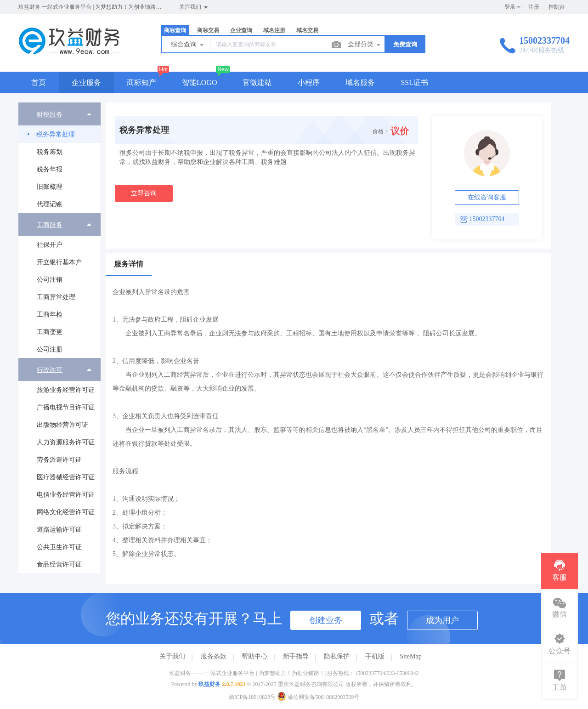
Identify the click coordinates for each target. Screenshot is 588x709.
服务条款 (214, 656)
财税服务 (50, 114)
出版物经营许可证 (62, 425)
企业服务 (86, 82)
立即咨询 (144, 193)
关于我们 (172, 656)
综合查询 (188, 45)
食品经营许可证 (59, 564)
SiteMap (410, 656)
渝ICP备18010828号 (252, 697)
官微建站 (257, 82)
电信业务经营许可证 (66, 495)
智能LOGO (199, 82)
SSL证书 (414, 82)
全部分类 (365, 45)
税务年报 (50, 169)
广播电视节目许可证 (66, 407)
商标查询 (175, 30)
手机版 (375, 656)
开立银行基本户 (59, 262)
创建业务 (326, 620)
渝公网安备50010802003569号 (318, 697)
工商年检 (50, 315)
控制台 (557, 7)
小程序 (309, 82)
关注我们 (194, 7)
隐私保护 (337, 656)
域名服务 (360, 82)
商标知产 (141, 82)
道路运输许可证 (59, 530)
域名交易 (307, 30)
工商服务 (50, 224)
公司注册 (50, 349)
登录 (510, 7)
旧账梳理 (50, 187)
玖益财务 (209, 684)
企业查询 (241, 30)
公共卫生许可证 (59, 547)
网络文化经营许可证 (66, 512)
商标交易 (208, 30)
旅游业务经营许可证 (66, 390)
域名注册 (274, 30)
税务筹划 (50, 152)
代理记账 (50, 204)
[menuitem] (59, 158)
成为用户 (442, 620)
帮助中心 (254, 656)
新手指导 (296, 656)
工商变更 (50, 332)
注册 (534, 7)
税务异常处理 (56, 134)
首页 (39, 82)
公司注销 (50, 280)
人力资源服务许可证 (66, 442)
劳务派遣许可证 (59, 460)
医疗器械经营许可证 (66, 477)
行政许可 (50, 370)
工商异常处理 (56, 297)
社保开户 (50, 245)
